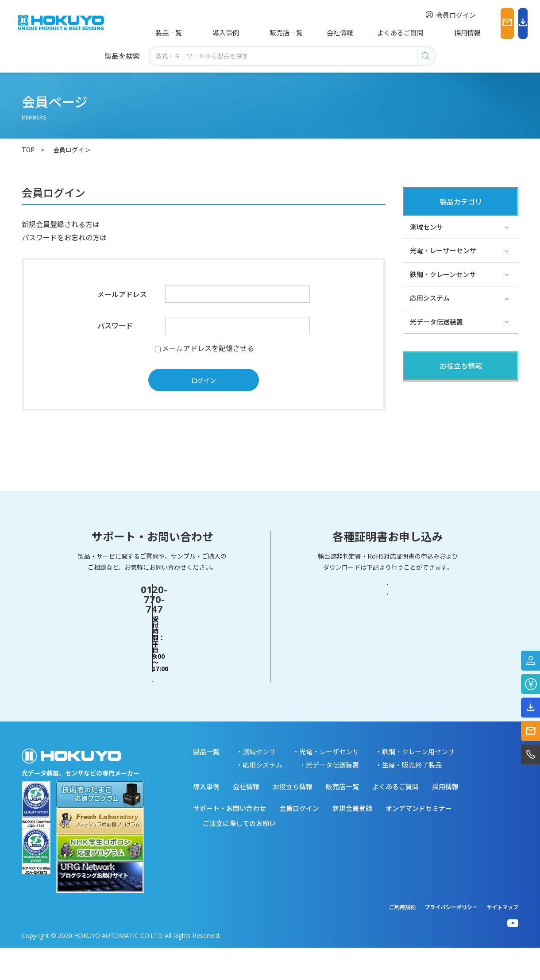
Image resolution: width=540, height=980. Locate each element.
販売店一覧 (258, 33)
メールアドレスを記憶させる (208, 348)
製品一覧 (167, 33)
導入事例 (211, 33)
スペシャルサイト (436, 462)
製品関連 (423, 391)
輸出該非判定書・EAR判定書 (388, 660)
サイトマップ (502, 939)
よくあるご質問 (359, 33)
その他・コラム (433, 415)
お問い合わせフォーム (152, 694)
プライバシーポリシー (451, 939)
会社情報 (305, 33)
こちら (110, 224)
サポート (423, 438)
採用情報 (413, 33)
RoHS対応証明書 (388, 694)
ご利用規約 (402, 939)
